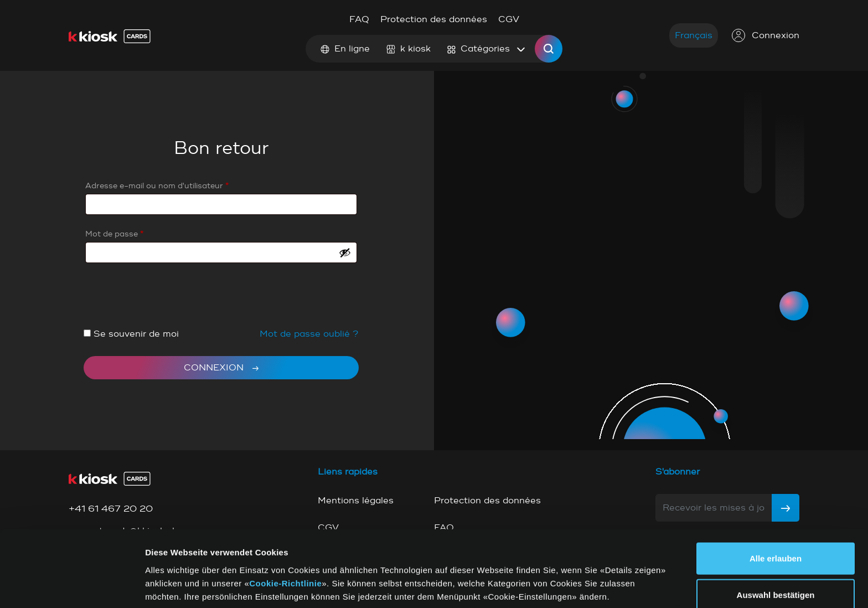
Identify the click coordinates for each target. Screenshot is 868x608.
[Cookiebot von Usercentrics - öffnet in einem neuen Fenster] (72, 586)
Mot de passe (114, 234)
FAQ (359, 19)
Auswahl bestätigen (776, 549)
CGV (509, 19)
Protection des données (434, 19)
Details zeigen (564, 586)
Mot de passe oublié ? (309, 334)
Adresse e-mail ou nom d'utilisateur (157, 186)
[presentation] (168, 300)
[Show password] (345, 253)
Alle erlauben (776, 512)
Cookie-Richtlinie (285, 537)
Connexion (766, 35)
